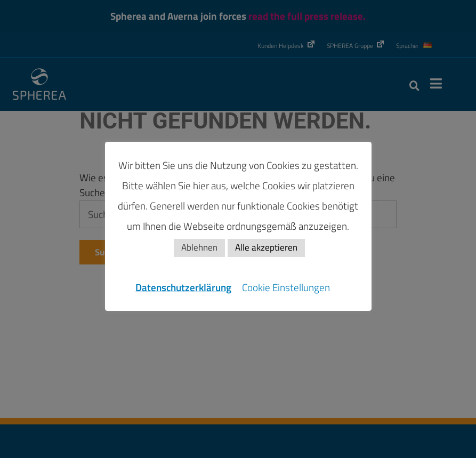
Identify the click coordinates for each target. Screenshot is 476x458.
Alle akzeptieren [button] (266, 247)
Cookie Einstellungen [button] (286, 287)
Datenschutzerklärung (183, 287)
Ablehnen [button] (199, 247)
